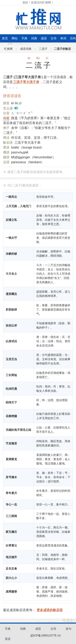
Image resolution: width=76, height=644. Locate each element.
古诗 (54, 38)
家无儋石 (11, 532)
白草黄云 (11, 545)
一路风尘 (11, 197)
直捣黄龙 (11, 459)
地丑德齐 (11, 557)
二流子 (43, 49)
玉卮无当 (11, 359)
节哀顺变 (11, 443)
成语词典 (26, 49)
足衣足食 (11, 568)
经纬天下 (11, 402)
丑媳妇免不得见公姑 (18, 430)
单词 (63, 38)
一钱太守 (11, 238)
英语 (8, 639)
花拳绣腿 (11, 416)
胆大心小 (11, 578)
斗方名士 (11, 274)
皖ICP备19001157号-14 (46, 635)
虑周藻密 (11, 592)
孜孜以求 (11, 325)
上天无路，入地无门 (18, 206)
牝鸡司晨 (11, 389)
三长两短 (11, 375)
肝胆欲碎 (11, 310)
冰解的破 (11, 254)
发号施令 (11, 477)
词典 (34, 38)
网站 (15, 38)
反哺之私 (11, 220)
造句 (69, 629)
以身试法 (11, 341)
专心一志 (11, 504)
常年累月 (11, 493)
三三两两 (11, 516)
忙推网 (8, 49)
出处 (6, 118)
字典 (24, 38)
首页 (5, 38)
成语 (44, 38)
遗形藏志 (11, 294)
